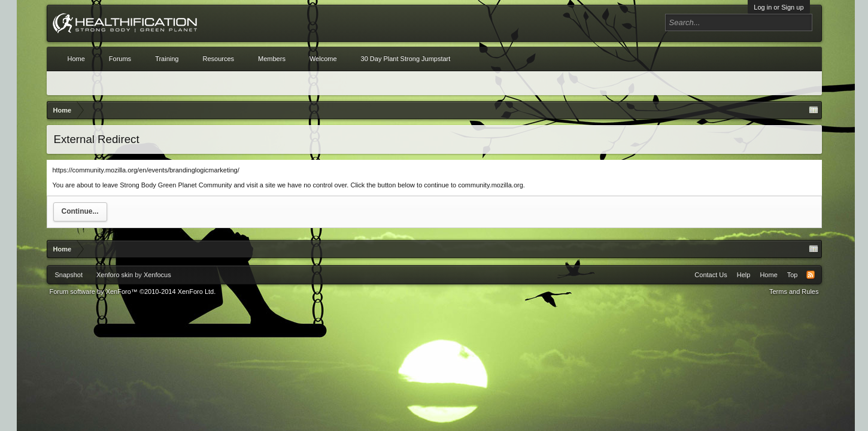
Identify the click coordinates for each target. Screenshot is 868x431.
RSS (811, 275)
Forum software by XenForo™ (133, 292)
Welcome (323, 59)
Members (272, 59)
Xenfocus (157, 275)
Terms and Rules (794, 292)
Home (76, 59)
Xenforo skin (115, 275)
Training (167, 59)
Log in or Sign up (779, 7)
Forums (120, 59)
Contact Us (711, 275)
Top (793, 275)
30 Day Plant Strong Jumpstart (406, 59)
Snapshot (69, 275)
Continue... (80, 211)
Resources (218, 59)
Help (744, 275)
